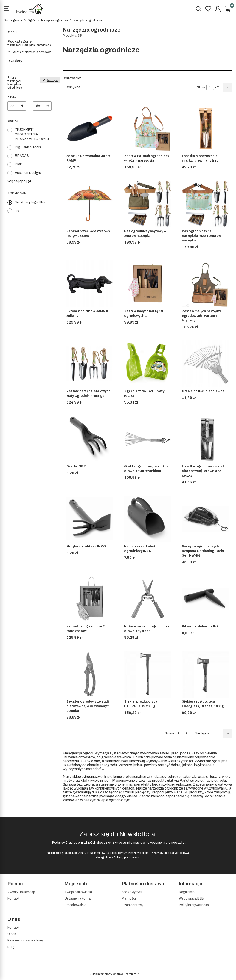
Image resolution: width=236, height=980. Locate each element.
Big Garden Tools (28, 147)
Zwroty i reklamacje (22, 892)
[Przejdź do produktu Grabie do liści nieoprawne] (205, 364)
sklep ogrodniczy (86, 777)
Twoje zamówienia (78, 892)
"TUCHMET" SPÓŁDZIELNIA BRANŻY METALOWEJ (32, 134)
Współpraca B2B (191, 898)
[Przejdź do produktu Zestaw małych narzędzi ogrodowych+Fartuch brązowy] (205, 284)
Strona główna (13, 20)
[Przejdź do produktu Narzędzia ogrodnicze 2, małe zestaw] (90, 599)
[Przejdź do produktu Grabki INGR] (90, 439)
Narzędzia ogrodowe (55, 20)
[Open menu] (6, 9)
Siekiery (16, 61)
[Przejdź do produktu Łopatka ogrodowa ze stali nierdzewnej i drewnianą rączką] (205, 439)
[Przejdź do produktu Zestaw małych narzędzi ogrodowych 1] (148, 284)
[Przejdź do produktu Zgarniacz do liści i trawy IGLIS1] (148, 364)
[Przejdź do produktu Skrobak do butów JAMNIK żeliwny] (90, 284)
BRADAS (22, 156)
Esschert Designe (28, 173)
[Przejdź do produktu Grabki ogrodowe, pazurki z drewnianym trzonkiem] (148, 439)
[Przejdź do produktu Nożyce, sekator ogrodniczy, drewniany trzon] (148, 599)
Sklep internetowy (113, 974)
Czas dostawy (133, 905)
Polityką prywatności (127, 858)
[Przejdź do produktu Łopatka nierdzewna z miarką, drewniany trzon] (205, 129)
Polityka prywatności (194, 905)
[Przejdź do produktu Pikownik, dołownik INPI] (205, 599)
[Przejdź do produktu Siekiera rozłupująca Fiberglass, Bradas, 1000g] (205, 674)
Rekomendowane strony (25, 940)
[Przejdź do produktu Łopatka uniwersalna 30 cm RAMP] (90, 129)
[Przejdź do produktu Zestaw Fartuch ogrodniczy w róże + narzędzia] (148, 129)
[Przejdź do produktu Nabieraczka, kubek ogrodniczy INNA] (148, 519)
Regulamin (94, 853)
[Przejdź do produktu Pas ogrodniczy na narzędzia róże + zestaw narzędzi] (205, 204)
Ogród (32, 20)
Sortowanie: (72, 78)
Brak (18, 164)
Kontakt (13, 898)
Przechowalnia (75, 905)
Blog (11, 947)
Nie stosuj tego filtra (30, 202)
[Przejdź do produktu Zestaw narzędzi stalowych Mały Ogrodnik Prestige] (90, 364)
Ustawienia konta (78, 898)
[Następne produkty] (205, 734)
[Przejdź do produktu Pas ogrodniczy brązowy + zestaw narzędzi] (148, 204)
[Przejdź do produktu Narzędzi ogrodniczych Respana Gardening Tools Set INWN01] (205, 519)
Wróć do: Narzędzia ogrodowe (29, 52)
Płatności (129, 898)
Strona (201, 87)
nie (17, 211)
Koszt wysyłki (132, 892)
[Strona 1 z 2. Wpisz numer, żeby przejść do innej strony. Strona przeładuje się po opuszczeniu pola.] (210, 87)
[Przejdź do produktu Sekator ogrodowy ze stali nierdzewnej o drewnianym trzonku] (90, 674)
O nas (12, 934)
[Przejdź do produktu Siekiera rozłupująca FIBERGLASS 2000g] (148, 674)
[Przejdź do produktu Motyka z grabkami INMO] (90, 519)
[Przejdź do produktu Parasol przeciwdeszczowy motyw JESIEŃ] (90, 204)
